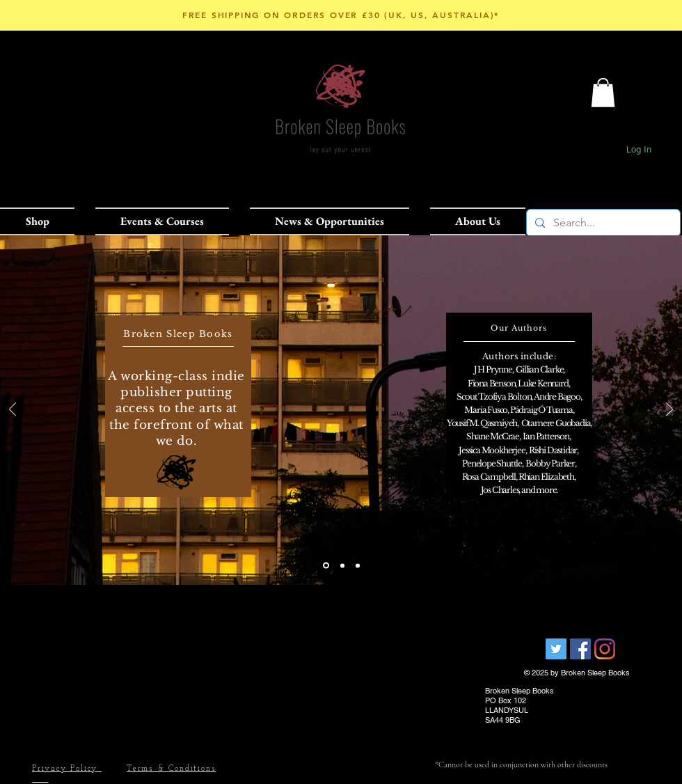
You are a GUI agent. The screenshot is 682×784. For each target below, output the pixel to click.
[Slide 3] (358, 565)
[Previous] (13, 410)
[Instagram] (605, 649)
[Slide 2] (342, 565)
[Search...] (602, 223)
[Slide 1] (326, 566)
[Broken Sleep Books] (556, 649)
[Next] (669, 410)
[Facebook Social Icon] (580, 649)
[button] (42, 221)
